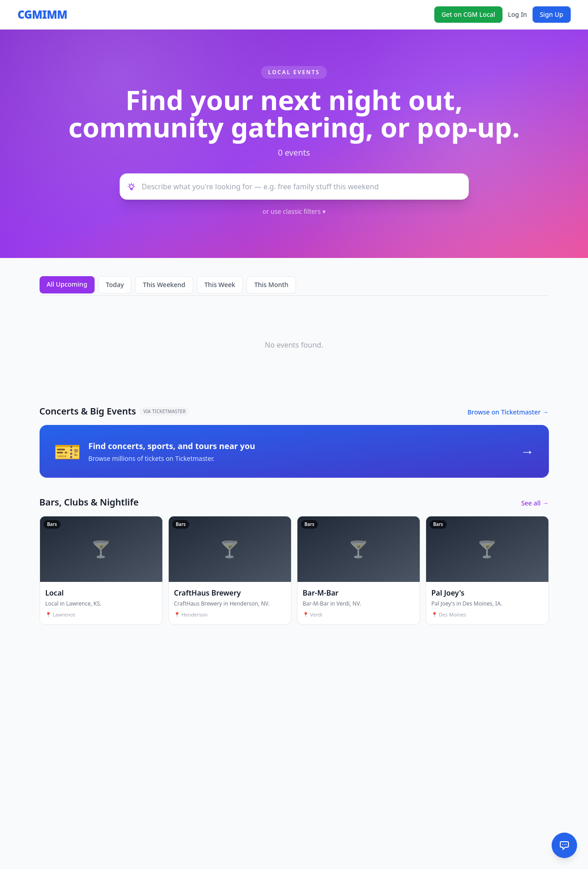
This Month (271, 285)
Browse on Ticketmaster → (508, 412)
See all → (535, 503)
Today (115, 285)
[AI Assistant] (564, 845)
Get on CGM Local (468, 14)
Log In (518, 14)
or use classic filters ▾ (294, 211)
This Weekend (164, 285)
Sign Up (552, 14)
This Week (220, 285)
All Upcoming (67, 284)
